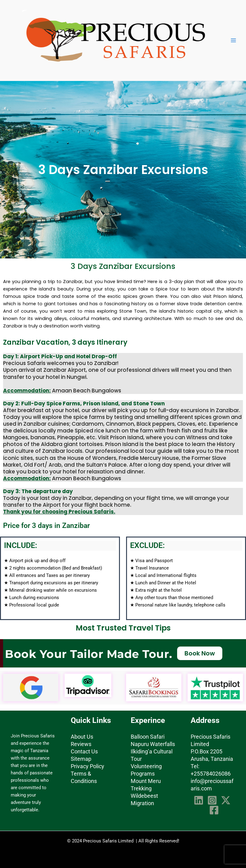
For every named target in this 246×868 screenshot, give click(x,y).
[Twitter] (226, 800)
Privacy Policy (87, 766)
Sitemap (81, 759)
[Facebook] (214, 810)
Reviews (81, 744)
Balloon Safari (148, 737)
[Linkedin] (199, 800)
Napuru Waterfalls (153, 744)
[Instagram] (212, 800)
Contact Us (84, 751)
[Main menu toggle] (233, 40)
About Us (82, 737)
